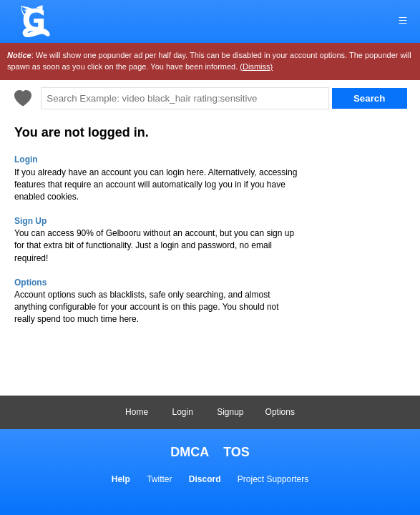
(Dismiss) (256, 67)
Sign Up (30, 221)
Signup (230, 412)
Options (280, 412)
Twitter (159, 479)
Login (182, 412)
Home (137, 412)
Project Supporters (273, 479)
